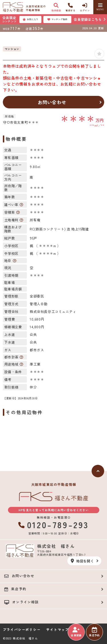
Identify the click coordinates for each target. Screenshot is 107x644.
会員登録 (76, 632)
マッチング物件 (57, 19)
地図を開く (82, 561)
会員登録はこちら (88, 19)
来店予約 (94, 632)
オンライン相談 (22, 602)
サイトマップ (57, 629)
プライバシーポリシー (22, 629)
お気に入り (30, 19)
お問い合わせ (52, 102)
